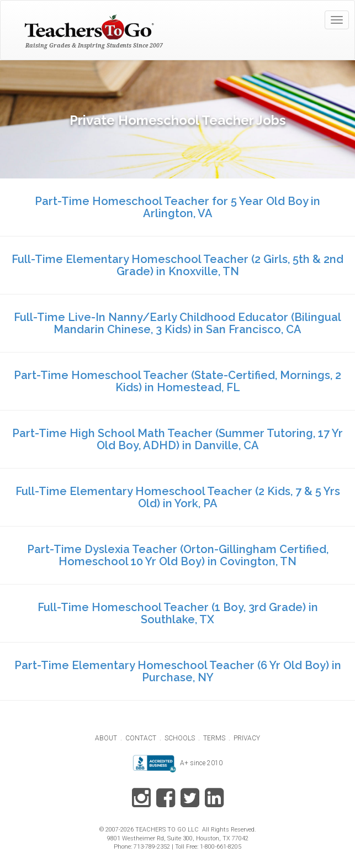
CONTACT (141, 738)
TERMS (214, 738)
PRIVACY (247, 738)
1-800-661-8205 (221, 847)
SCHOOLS (180, 738)
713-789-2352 (152, 847)
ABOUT (106, 738)
